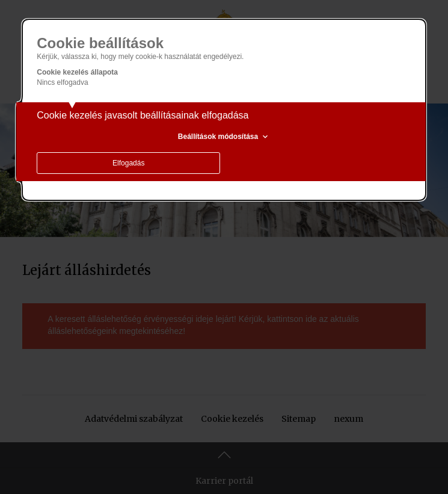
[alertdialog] (224, 110)
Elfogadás (128, 163)
